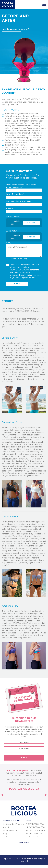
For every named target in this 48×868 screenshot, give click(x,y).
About (6, 827)
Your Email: (24, 750)
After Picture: (24, 235)
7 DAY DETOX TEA (35, 824)
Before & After (10, 831)
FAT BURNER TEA (34, 834)
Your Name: (24, 744)
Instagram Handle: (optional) (24, 203)
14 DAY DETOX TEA (35, 827)
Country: (24, 210)
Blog (5, 834)
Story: (9, 243)
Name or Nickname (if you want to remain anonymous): (24, 188)
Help (5, 837)
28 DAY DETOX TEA (35, 831)
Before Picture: (24, 220)
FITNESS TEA (32, 837)
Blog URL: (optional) (24, 196)
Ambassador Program (13, 824)
